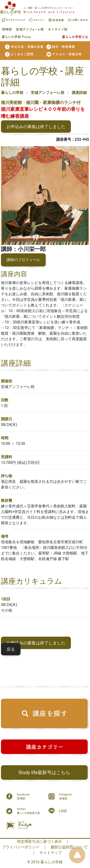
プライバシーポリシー (21, 847)
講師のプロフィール (23, 260)
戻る (11, 649)
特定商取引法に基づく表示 (39, 841)
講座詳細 (79, 93)
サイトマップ (51, 853)
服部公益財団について (69, 847)
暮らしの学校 (12, 93)
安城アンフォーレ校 (48, 93)
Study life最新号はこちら (44, 772)
